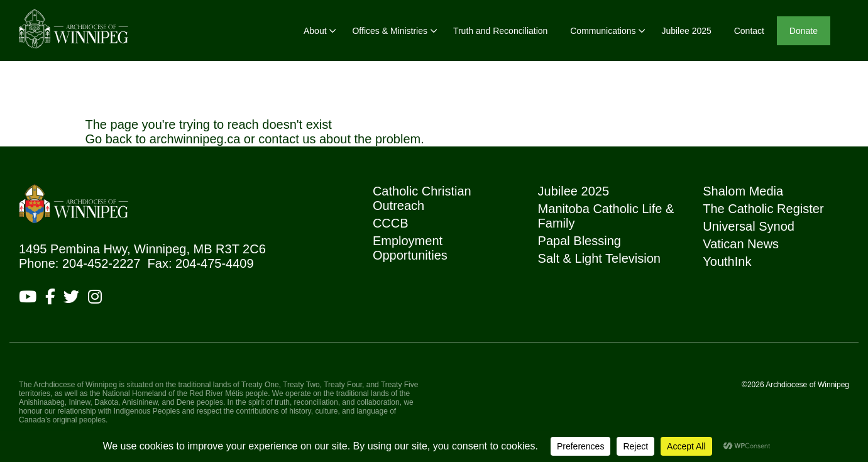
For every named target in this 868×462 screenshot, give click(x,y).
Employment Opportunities (410, 248)
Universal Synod (749, 226)
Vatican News (741, 244)
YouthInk (727, 261)
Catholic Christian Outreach (422, 198)
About (315, 31)
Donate (804, 31)
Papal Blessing (580, 241)
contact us (287, 139)
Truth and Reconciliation (500, 31)
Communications (603, 31)
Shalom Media (743, 191)
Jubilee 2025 (686, 31)
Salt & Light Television (599, 258)
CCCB (391, 223)
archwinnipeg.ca (195, 139)
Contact (749, 31)
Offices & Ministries (390, 31)
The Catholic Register (763, 209)
